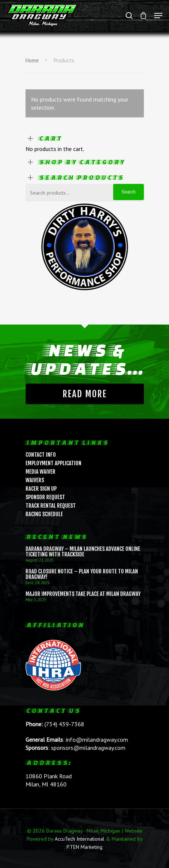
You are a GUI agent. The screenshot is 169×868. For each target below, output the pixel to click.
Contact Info (41, 455)
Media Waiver (40, 472)
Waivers (35, 480)
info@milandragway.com (97, 740)
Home (32, 60)
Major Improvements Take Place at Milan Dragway (83, 594)
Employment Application (53, 463)
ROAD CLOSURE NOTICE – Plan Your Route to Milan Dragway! (82, 574)
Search (128, 192)
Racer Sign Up (41, 489)
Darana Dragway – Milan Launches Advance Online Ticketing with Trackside (83, 552)
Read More (85, 394)
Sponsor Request (45, 497)
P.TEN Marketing (84, 847)
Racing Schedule (44, 514)
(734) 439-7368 (64, 724)
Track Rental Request (51, 506)
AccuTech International (80, 839)
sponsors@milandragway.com (88, 748)
